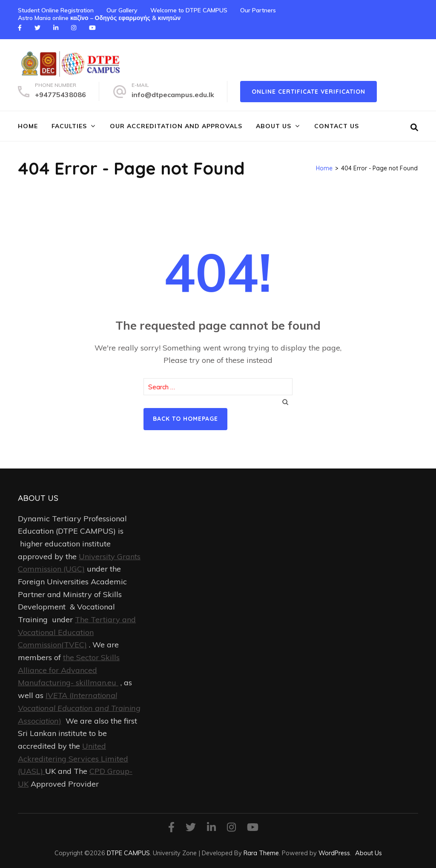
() (79, 708)
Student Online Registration (56, 10)
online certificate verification (308, 92)
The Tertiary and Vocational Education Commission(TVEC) (77, 632)
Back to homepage (185, 419)
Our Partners (258, 10)
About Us (274, 126)
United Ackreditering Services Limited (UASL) (73, 759)
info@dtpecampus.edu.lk (173, 95)
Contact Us (337, 126)
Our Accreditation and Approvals (176, 126)
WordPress (334, 853)
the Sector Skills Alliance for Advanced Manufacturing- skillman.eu (69, 670)
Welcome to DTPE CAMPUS (189, 10)
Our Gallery (122, 10)
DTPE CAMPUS (128, 853)
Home (28, 126)
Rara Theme (261, 853)
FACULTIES (69, 126)
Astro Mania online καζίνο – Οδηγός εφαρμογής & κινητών (99, 18)
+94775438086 (60, 95)
